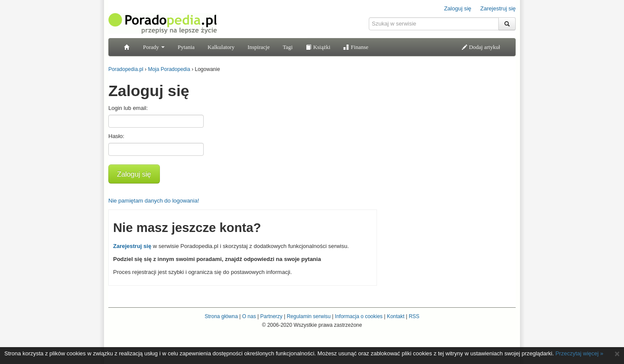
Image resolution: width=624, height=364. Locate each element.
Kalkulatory (221, 47)
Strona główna (221, 316)
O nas (249, 316)
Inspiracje (258, 47)
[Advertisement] (451, 132)
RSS (414, 316)
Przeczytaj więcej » (580, 353)
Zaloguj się (458, 8)
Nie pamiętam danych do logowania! (154, 201)
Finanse (356, 47)
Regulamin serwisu (309, 316)
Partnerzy (271, 316)
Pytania (186, 47)
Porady (154, 47)
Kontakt (396, 316)
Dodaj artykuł (481, 47)
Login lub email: (128, 108)
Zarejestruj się (498, 8)
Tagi (288, 47)
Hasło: (116, 136)
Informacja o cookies (359, 316)
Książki (318, 47)
